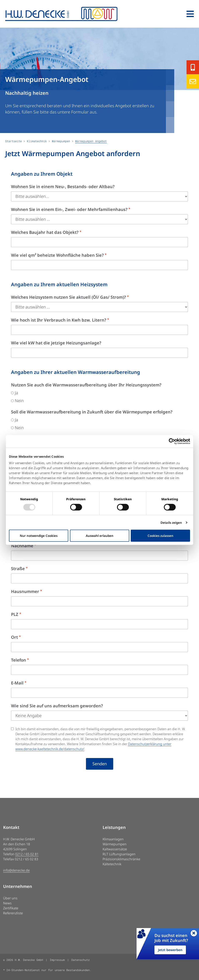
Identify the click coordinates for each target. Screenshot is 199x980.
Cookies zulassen (160, 536)
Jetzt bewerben (170, 950)
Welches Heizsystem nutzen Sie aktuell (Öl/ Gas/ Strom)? (70, 297)
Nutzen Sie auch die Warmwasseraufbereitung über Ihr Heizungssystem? (86, 385)
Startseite (14, 141)
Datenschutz (81, 960)
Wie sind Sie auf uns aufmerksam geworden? (57, 706)
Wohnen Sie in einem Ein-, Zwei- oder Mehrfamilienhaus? (71, 209)
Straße (19, 569)
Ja (15, 393)
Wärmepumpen (61, 141)
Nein (17, 401)
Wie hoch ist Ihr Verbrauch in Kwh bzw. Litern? (60, 320)
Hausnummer (27, 591)
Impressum (57, 960)
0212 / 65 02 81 (27, 854)
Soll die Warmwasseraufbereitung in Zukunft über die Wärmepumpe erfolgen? (92, 412)
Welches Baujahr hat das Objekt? (46, 232)
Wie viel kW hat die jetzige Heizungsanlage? (56, 343)
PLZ (16, 614)
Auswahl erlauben (100, 536)
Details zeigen (171, 523)
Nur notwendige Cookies (39, 536)
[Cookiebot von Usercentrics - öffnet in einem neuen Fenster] (172, 441)
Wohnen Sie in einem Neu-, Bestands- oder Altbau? (63, 187)
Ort (16, 637)
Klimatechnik (37, 141)
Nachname (24, 546)
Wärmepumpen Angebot (91, 141)
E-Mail (19, 683)
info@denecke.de (16, 870)
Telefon (20, 660)
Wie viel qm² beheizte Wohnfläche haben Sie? (59, 255)
